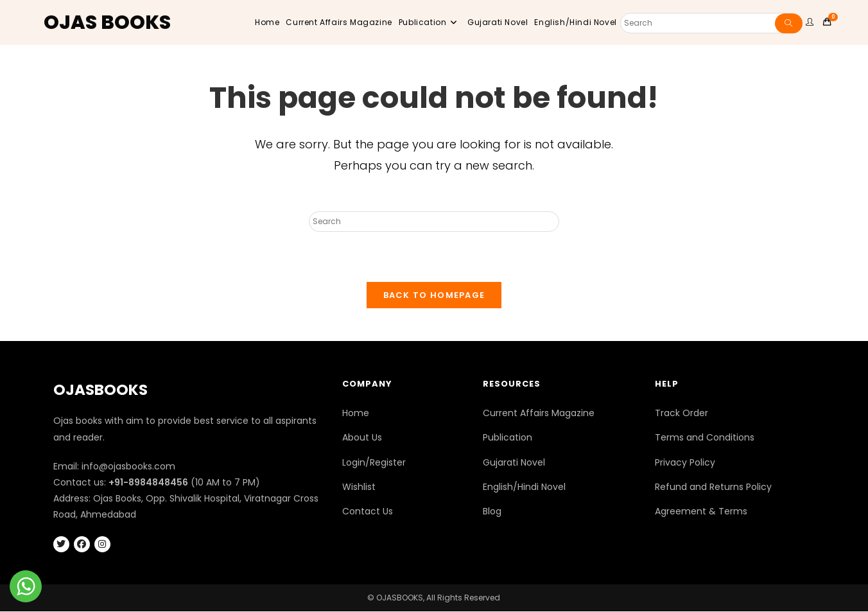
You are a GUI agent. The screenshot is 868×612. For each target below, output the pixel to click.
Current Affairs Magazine (539, 414)
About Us (362, 438)
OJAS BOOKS (107, 22)
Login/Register (374, 463)
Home (356, 414)
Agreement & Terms (701, 512)
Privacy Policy (685, 463)
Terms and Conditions (705, 438)
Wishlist (359, 487)
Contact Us (368, 512)
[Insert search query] (434, 222)
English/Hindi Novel (524, 487)
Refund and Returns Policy (713, 487)
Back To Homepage (434, 296)
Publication (508, 438)
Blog (492, 512)
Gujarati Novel (514, 463)
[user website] (812, 22)
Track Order (681, 414)
